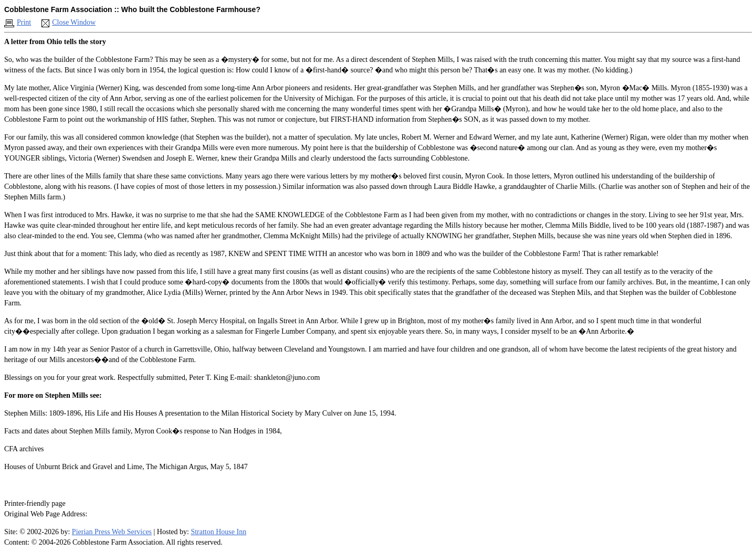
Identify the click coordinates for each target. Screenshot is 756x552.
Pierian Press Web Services (112, 532)
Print (24, 22)
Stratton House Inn (218, 532)
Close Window (74, 22)
